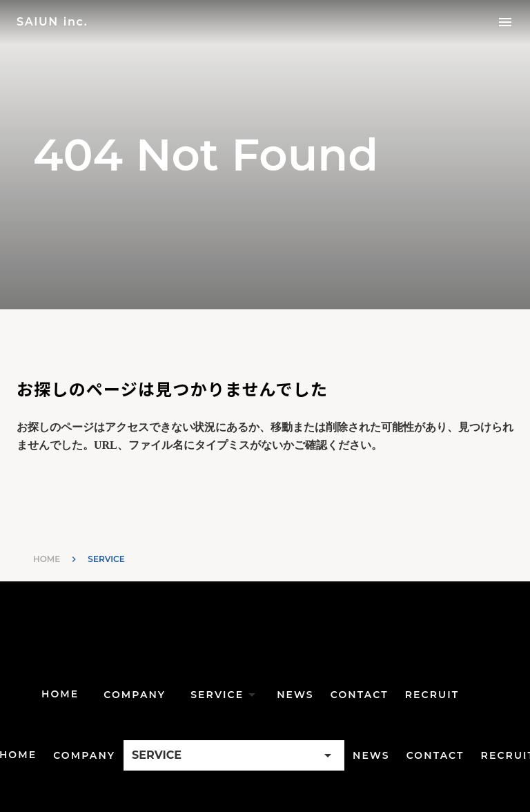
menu (505, 22)
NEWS (295, 695)
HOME (47, 559)
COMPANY (135, 695)
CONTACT (360, 695)
